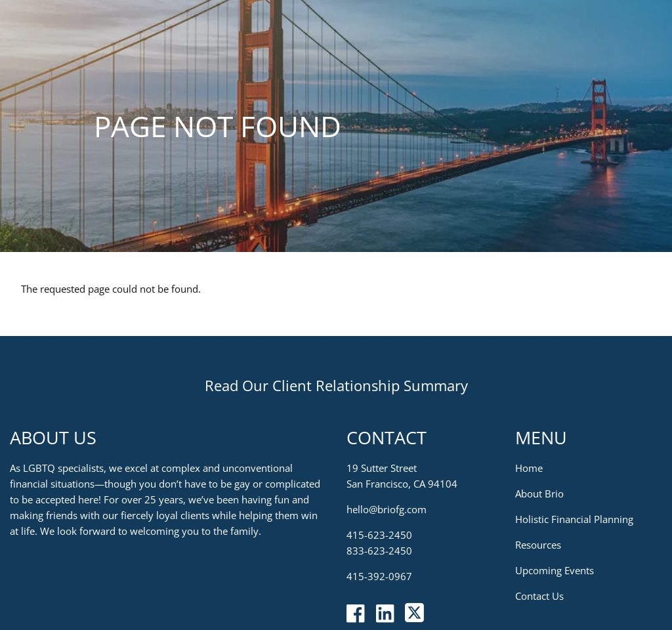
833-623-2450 (379, 551)
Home (529, 468)
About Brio (539, 493)
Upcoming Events (555, 570)
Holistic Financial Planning (574, 519)
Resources (538, 545)
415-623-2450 (379, 535)
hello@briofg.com (387, 509)
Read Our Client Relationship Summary (336, 385)
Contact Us (539, 596)
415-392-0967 (379, 576)
